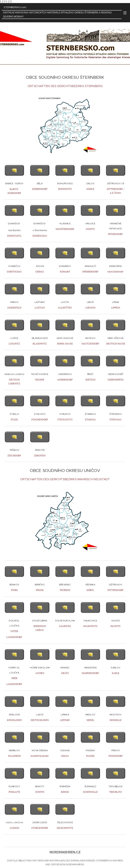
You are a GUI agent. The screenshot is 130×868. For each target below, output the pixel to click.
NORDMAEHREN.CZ (65, 852)
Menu (125, 13)
